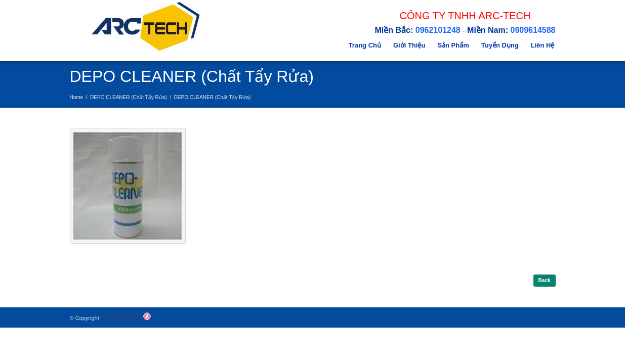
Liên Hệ (543, 45)
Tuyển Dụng (500, 45)
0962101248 (438, 30)
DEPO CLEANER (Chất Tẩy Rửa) (129, 97)
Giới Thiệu (409, 45)
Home (77, 97)
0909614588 (533, 30)
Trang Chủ (365, 45)
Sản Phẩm (453, 45)
